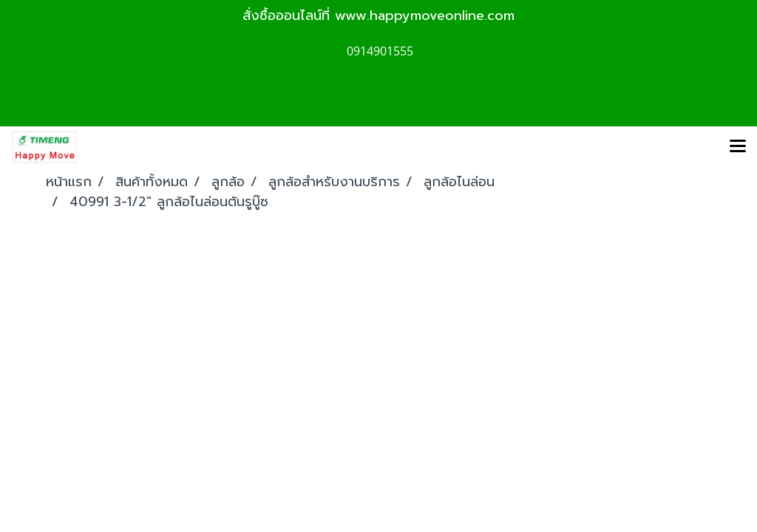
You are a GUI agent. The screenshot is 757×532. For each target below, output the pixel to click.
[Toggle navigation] (738, 147)
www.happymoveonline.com (425, 16)
